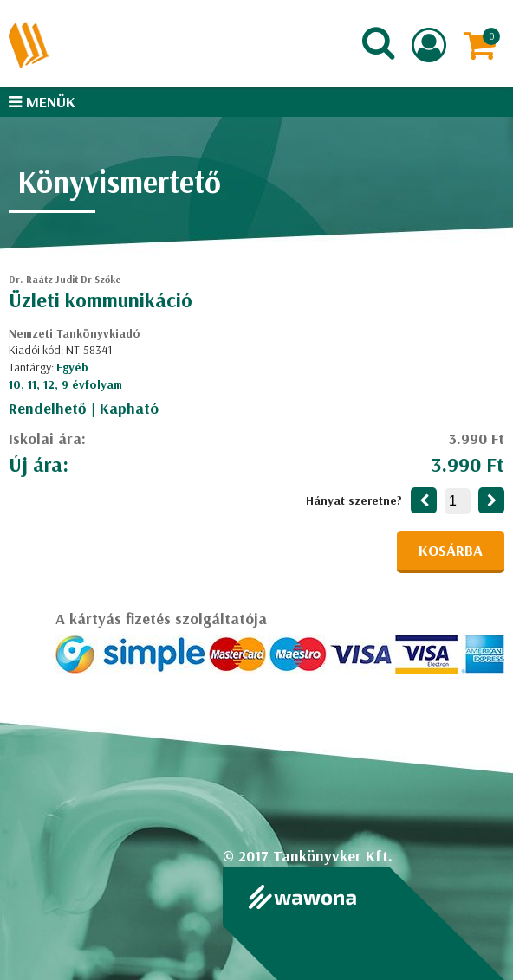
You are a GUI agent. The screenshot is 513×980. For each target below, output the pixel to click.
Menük (42, 102)
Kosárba (451, 550)
